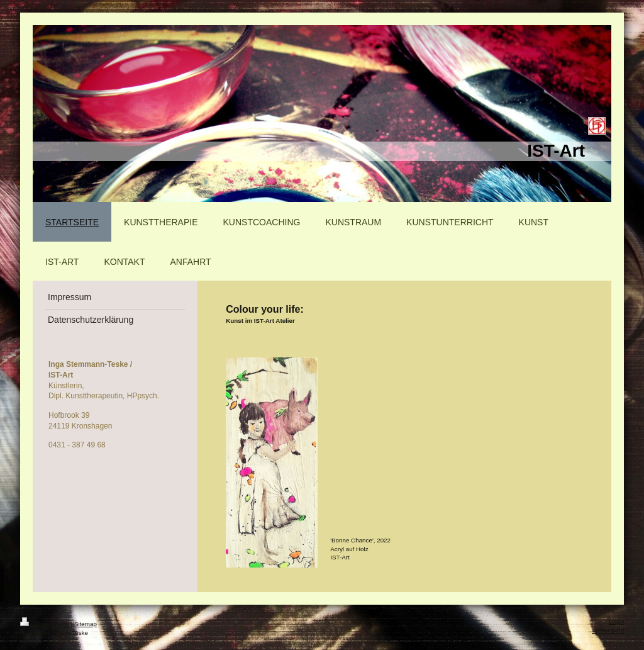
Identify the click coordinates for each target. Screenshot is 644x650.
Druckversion (46, 624)
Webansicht (608, 630)
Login (616, 621)
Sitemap (86, 624)
